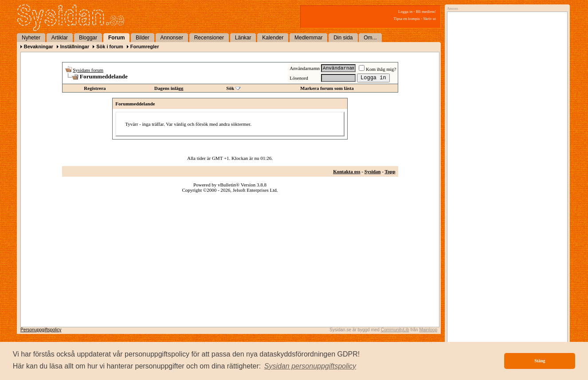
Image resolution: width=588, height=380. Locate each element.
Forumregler (145, 47)
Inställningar (75, 47)
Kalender (273, 38)
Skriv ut (429, 19)
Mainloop (428, 330)
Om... (370, 38)
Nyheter (31, 38)
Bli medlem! (426, 12)
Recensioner (209, 38)
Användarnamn (305, 68)
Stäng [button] (540, 361)
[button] (310, 366)
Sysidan (373, 171)
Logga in (405, 12)
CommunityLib (395, 330)
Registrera (95, 88)
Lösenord (299, 78)
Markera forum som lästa (327, 88)
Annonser (172, 38)
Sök (230, 88)
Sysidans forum (88, 70)
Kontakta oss (347, 171)
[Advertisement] (505, 105)
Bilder (143, 38)
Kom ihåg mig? (377, 69)
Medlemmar (308, 38)
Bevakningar (39, 47)
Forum (116, 38)
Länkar (243, 38)
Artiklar (60, 38)
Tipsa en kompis (407, 19)
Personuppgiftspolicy (41, 330)
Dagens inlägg (169, 88)
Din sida (343, 38)
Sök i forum (110, 47)
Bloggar (88, 38)
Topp (390, 171)
